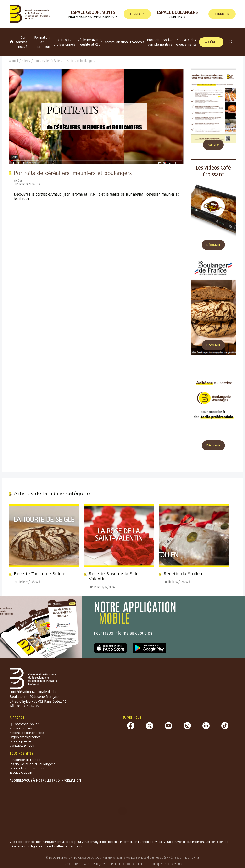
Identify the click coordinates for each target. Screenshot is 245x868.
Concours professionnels (64, 42)
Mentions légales (95, 864)
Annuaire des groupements (186, 42)
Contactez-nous (22, 746)
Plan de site (70, 864)
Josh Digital (192, 858)
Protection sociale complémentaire (160, 42)
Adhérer (211, 42)
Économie (137, 42)
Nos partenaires (21, 728)
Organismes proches (25, 737)
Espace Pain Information (27, 768)
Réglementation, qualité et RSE (90, 42)
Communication (116, 42)
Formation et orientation (42, 42)
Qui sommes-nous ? (23, 42)
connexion (137, 14)
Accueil (14, 61)
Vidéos (26, 61)
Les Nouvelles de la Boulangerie (32, 764)
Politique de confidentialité (128, 864)
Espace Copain (21, 773)
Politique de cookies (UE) (167, 864)
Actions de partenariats (27, 733)
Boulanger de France (25, 760)
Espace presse (20, 741)
